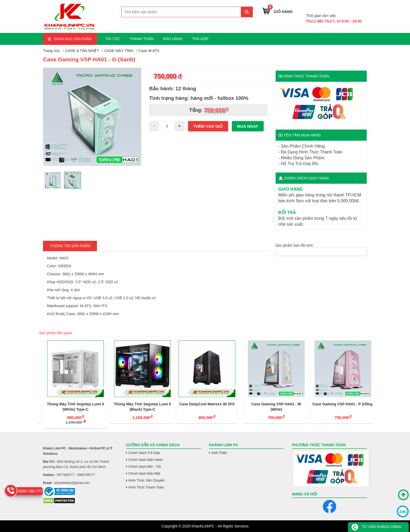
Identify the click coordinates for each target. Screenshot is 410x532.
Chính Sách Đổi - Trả (145, 467)
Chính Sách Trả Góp (144, 453)
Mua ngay (248, 126)
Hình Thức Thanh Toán (146, 487)
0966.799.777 (349, 8)
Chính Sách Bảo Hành (146, 460)
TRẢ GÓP (200, 39)
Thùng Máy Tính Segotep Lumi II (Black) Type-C (203, 407)
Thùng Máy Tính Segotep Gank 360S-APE (69, 407)
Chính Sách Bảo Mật (144, 473)
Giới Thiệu (219, 453)
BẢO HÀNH (173, 39)
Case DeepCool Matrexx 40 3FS (268, 404)
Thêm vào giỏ (208, 126)
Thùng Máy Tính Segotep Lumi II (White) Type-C (136, 407)
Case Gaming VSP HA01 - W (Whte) (337, 407)
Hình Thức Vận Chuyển (147, 480)
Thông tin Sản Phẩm (70, 246)
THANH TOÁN (142, 39)
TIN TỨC (113, 39)
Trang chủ (52, 51)
